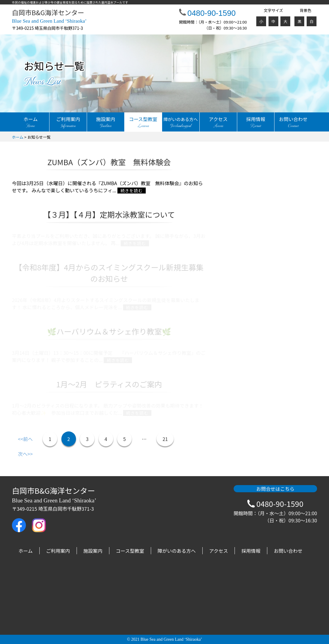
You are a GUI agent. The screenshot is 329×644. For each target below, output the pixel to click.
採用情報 (256, 122)
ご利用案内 (68, 122)
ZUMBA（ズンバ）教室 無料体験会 (109, 162)
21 (165, 439)
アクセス (218, 122)
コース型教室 (143, 122)
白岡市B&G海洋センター (49, 16)
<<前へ (25, 439)
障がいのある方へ (177, 551)
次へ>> (25, 454)
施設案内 (106, 122)
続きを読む (132, 191)
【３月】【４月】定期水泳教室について (109, 214)
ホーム (31, 122)
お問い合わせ (293, 122)
